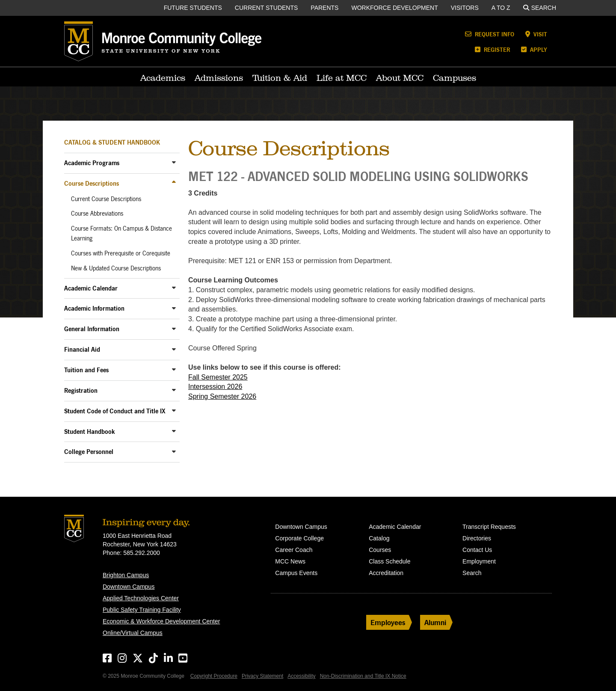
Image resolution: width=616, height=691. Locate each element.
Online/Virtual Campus (133, 633)
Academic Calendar (91, 288)
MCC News (290, 561)
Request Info (490, 34)
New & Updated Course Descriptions (116, 268)
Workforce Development (394, 8)
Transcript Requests (489, 527)
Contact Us (477, 550)
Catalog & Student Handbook (112, 142)
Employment (479, 561)
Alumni (435, 622)
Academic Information (94, 308)
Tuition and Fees (86, 370)
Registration (81, 390)
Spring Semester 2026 (222, 396)
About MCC (400, 78)
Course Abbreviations (97, 214)
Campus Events (296, 573)
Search (540, 8)
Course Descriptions (92, 183)
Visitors (465, 8)
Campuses (455, 78)
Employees (388, 622)
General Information (92, 329)
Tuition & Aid (280, 78)
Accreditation (386, 573)
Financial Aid (82, 349)
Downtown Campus (129, 587)
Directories (477, 538)
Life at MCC (342, 78)
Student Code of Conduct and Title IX (115, 411)
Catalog (379, 538)
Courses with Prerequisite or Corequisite (121, 253)
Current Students (267, 8)
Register (492, 49)
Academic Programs (92, 163)
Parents (324, 8)
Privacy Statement (262, 676)
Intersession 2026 (215, 387)
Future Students (193, 8)
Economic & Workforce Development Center (161, 621)
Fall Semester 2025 (218, 377)
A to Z (501, 8)
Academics (163, 78)
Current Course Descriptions (106, 199)
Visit (536, 34)
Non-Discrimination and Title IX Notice (363, 676)
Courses (380, 550)
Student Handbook (90, 432)
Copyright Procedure (214, 676)
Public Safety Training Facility (142, 610)
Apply (534, 49)
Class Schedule (389, 561)
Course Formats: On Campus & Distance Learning (121, 233)
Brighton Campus (126, 575)
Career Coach (294, 550)
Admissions (219, 78)
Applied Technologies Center (141, 598)
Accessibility (301, 676)
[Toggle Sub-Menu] (174, 162)
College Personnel (89, 452)
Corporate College (299, 538)
